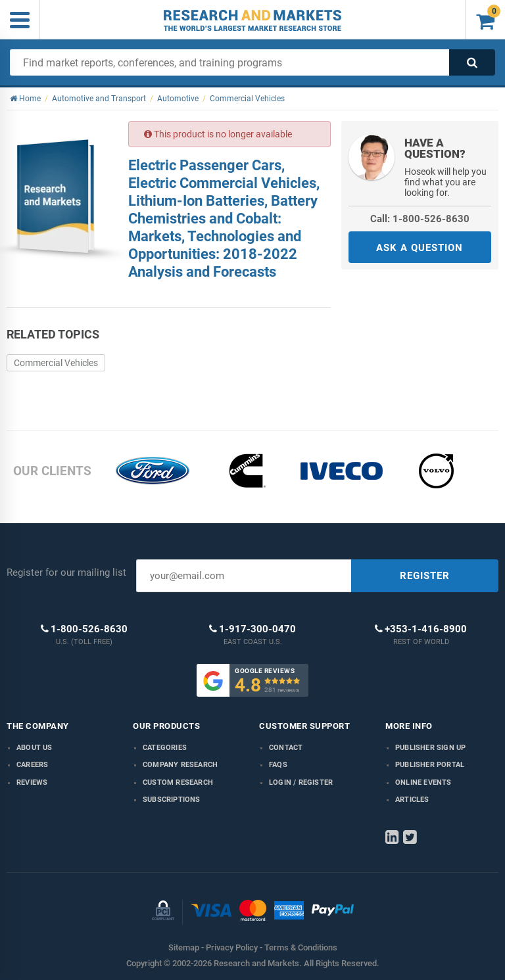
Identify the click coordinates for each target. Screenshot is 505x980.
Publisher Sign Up (430, 748)
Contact (286, 748)
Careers (32, 765)
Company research (180, 765)
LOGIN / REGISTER (301, 782)
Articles (412, 800)
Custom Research (178, 782)
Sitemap (184, 947)
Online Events (423, 782)
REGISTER (425, 576)
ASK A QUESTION (420, 248)
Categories (165, 748)
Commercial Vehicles (56, 363)
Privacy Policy (232, 947)
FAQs (278, 765)
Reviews (32, 782)
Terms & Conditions (301, 947)
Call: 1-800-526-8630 (420, 219)
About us (35, 748)
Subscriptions (172, 800)
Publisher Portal (430, 765)
